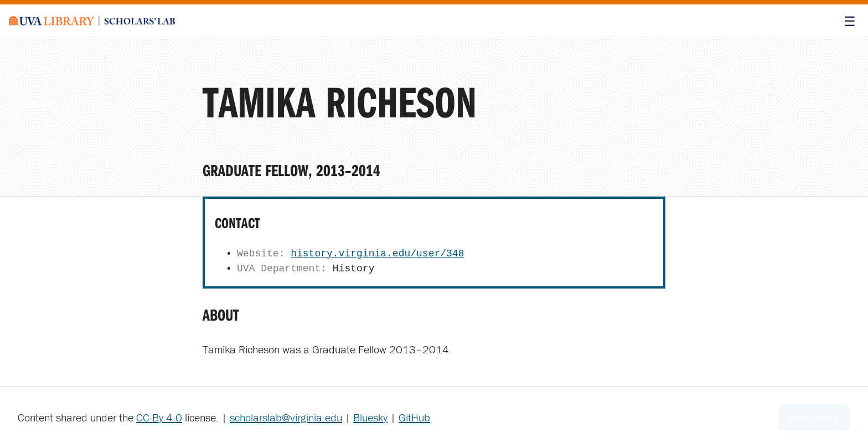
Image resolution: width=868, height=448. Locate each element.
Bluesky (370, 417)
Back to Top (814, 417)
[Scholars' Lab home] (92, 22)
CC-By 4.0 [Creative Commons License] (159, 417)
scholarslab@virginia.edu (286, 417)
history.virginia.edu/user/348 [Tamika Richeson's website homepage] (377, 254)
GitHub (414, 417)
